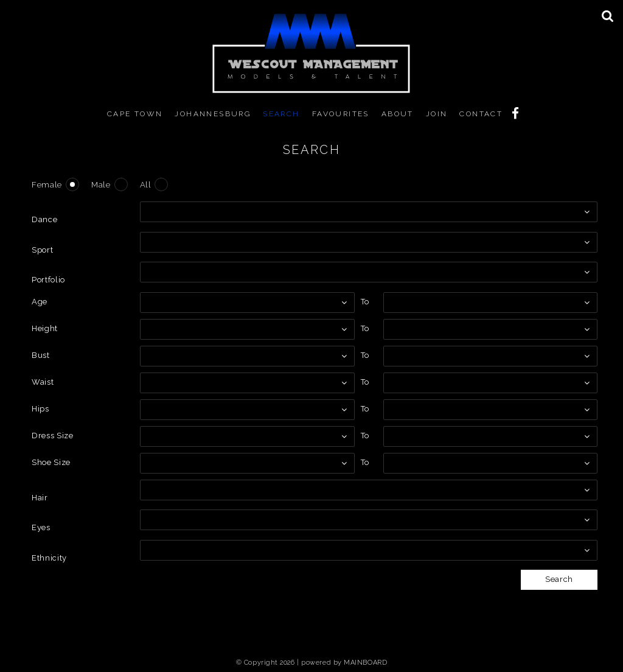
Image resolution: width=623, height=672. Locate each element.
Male (101, 185)
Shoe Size (51, 462)
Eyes (41, 527)
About (398, 114)
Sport (42, 250)
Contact (481, 114)
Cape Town (135, 114)
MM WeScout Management (311, 53)
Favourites (341, 114)
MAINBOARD (365, 663)
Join (437, 114)
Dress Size (53, 436)
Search (281, 114)
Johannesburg (213, 114)
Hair (40, 498)
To (365, 302)
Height (45, 328)
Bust (41, 355)
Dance (44, 219)
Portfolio (48, 280)
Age (40, 302)
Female (47, 185)
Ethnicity (49, 558)
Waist (43, 382)
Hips (40, 409)
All (146, 185)
